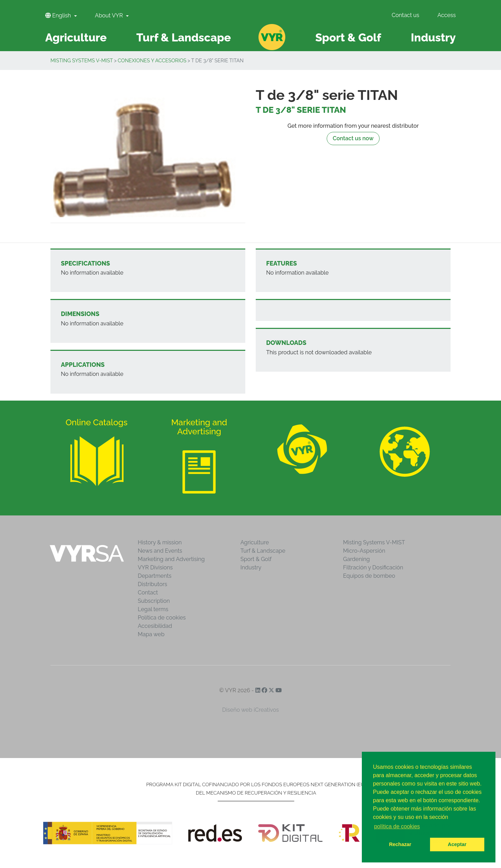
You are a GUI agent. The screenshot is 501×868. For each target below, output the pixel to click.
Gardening (356, 559)
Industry (251, 567)
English (59, 15)
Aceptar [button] (457, 844)
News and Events (160, 551)
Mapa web (151, 634)
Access (447, 15)
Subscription (154, 601)
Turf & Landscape (263, 551)
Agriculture (255, 542)
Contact (148, 593)
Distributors (153, 584)
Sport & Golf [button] (348, 37)
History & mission (160, 542)
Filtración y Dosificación (373, 567)
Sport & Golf (256, 559)
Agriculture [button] (76, 37)
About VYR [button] (110, 15)
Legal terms (153, 609)
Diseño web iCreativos (251, 710)
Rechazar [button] (400, 844)
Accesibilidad (155, 626)
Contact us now (353, 138)
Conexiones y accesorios (152, 60)
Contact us (405, 15)
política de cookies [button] (397, 826)
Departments (155, 576)
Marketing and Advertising (171, 559)
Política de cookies (162, 618)
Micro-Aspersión (364, 551)
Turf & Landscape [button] (184, 37)
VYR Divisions (155, 567)
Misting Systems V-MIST (82, 60)
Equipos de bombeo (369, 576)
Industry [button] (433, 37)
